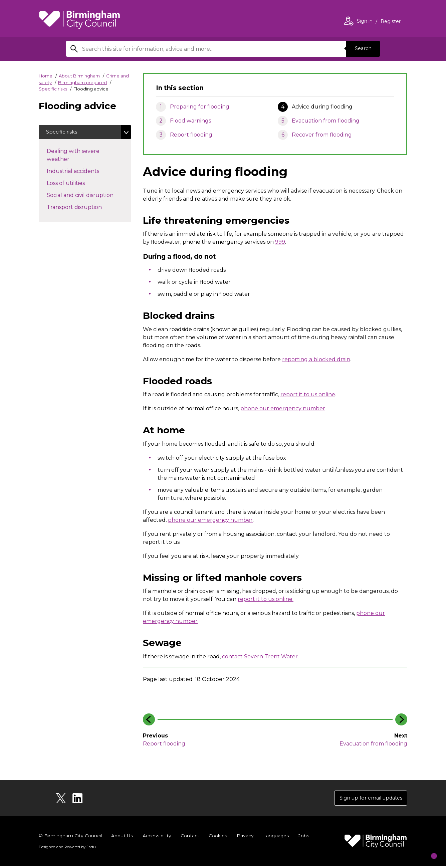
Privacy (244, 837)
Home (46, 76)
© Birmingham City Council (70, 837)
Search (361, 49)
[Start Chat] (428, 850)
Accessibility (157, 837)
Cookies (217, 837)
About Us (122, 837)
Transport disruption (81, 208)
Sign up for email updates (367, 799)
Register (391, 22)
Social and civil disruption (87, 196)
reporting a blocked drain (316, 359)
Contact (189, 837)
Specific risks (53, 89)
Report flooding (191, 135)
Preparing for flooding (200, 107)
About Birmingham (79, 76)
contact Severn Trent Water (260, 657)
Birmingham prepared (82, 82)
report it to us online (308, 394)
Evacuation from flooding (326, 121)
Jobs (303, 837)
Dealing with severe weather (73, 157)
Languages (275, 837)
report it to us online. (266, 599)
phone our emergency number (283, 408)
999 (280, 242)
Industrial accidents (80, 172)
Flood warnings (190, 121)
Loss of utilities (72, 184)
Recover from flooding (322, 135)
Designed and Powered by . (67, 848)
